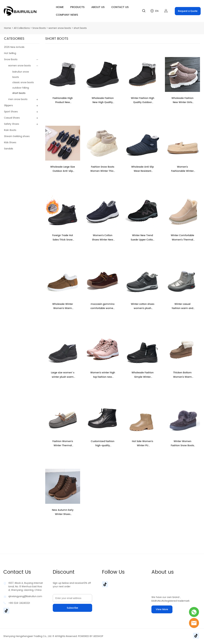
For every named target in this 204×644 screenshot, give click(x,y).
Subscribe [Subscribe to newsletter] (72, 608)
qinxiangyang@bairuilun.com (25, 596)
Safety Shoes (12, 124)
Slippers (8, 105)
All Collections (22, 28)
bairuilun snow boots (21, 74)
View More (162, 609)
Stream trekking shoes (17, 136)
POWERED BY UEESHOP (91, 636)
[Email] (72, 598)
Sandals (9, 149)
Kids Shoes (10, 142)
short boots (80, 28)
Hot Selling (10, 53)
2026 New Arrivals (14, 47)
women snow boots (60, 28)
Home (8, 28)
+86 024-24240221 (19, 603)
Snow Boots (39, 28)
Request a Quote (188, 11)
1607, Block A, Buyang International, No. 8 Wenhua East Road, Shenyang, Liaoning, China (26, 587)
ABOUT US (98, 7)
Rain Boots (10, 130)
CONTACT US (120, 7)
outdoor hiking (21, 88)
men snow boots (18, 99)
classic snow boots (23, 82)
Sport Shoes (11, 112)
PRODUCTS (77, 7)
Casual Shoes (12, 118)
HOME (60, 7)
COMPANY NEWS (67, 15)
